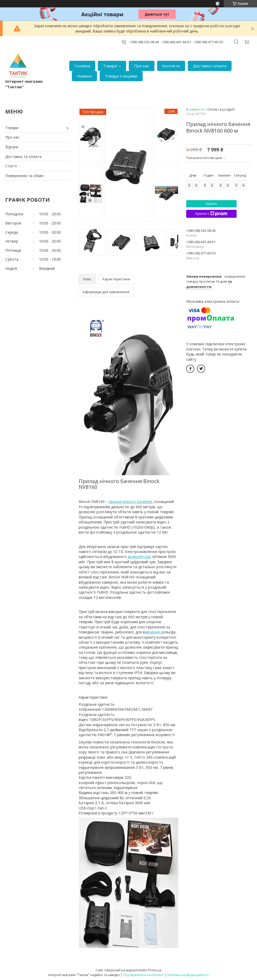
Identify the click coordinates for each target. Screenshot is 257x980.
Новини (84, 76)
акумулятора (139, 557)
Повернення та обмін (24, 176)
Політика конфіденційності (188, 975)
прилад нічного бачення (130, 502)
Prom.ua (155, 970)
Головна (82, 66)
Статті (11, 166)
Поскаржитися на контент (143, 975)
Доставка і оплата (210, 66)
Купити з (211, 214)
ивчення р (154, 632)
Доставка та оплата (23, 157)
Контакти (171, 66)
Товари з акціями (121, 76)
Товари (110, 66)
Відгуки (12, 147)
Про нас (142, 66)
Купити (211, 204)
